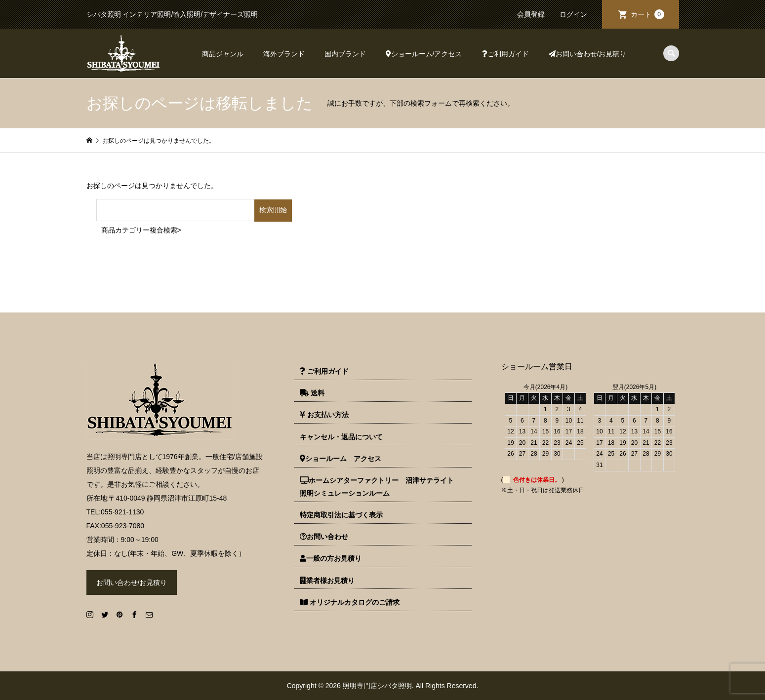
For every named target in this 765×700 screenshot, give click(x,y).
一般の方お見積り (331, 558)
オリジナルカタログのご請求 (350, 602)
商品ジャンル (223, 54)
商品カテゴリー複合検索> (141, 230)
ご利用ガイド (505, 54)
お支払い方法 (324, 415)
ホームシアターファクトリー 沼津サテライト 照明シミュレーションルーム (380, 487)
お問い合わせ (324, 537)
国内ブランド (345, 54)
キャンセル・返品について (341, 437)
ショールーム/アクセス (424, 54)
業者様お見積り (327, 581)
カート (647, 14)
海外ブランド (284, 54)
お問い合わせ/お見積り (588, 54)
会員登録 (531, 14)
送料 (312, 393)
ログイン (573, 14)
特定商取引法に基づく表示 (341, 515)
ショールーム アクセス (341, 459)
